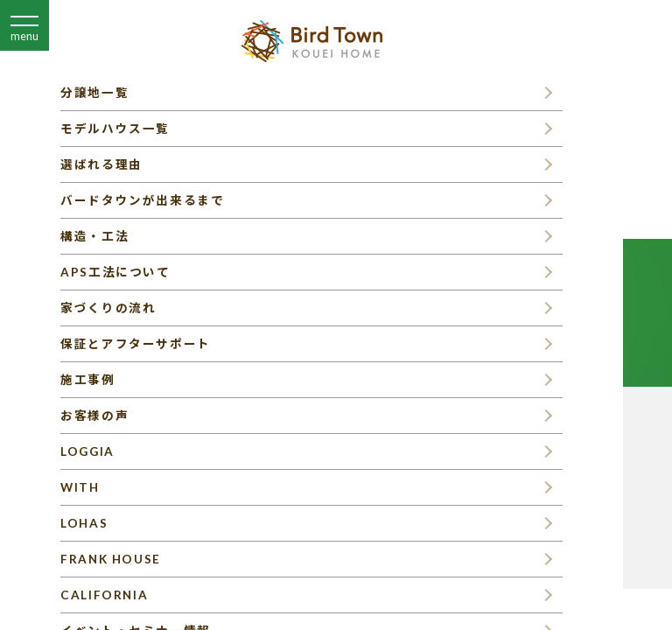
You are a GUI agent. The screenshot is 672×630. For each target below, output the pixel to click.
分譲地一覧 (94, 93)
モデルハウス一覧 (115, 129)
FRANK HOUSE (111, 559)
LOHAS (84, 523)
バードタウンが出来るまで (142, 200)
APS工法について (115, 272)
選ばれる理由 (101, 164)
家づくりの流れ (108, 308)
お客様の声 (94, 416)
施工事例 (87, 380)
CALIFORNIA (104, 595)
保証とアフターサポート (136, 344)
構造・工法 (94, 236)
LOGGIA (87, 451)
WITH (80, 487)
